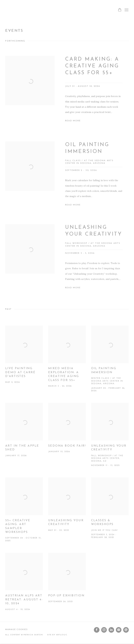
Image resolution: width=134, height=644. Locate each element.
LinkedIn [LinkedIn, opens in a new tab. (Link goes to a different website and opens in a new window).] (111, 630)
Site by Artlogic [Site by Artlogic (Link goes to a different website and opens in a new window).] (57, 635)
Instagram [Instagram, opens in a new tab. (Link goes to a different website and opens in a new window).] (104, 630)
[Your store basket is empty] (120, 10)
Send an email (126, 630)
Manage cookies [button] (16, 630)
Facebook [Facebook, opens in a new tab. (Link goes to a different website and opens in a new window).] (97, 630)
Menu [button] (126, 10)
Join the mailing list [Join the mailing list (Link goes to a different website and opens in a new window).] (119, 630)
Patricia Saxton (14, 10)
